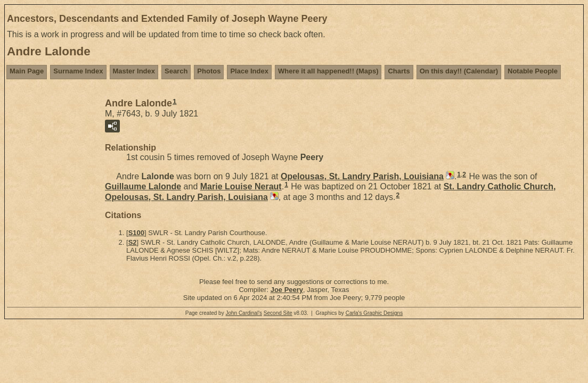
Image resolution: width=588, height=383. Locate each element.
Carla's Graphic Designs (374, 313)
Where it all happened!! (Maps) (328, 71)
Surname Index (78, 71)
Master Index (134, 71)
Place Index (249, 71)
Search (176, 71)
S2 (133, 242)
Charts (399, 71)
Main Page (27, 71)
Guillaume (143, 186)
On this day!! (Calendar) (459, 71)
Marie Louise (241, 186)
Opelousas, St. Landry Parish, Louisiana (362, 176)
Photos (209, 71)
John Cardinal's (244, 313)
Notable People (533, 71)
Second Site (278, 313)
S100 (136, 233)
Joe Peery (287, 290)
